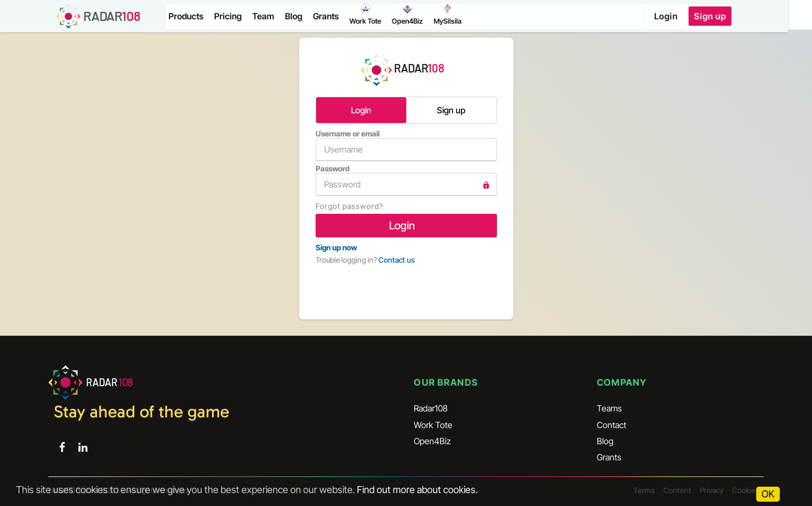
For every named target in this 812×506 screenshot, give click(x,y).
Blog (295, 16)
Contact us (397, 260)
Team (265, 16)
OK (768, 494)
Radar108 (431, 408)
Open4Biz (432, 441)
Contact (612, 424)
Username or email (406, 145)
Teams (609, 408)
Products (188, 16)
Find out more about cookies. (417, 490)
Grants (327, 16)
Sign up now (336, 247)
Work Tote (433, 424)
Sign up (733, 16)
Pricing (229, 16)
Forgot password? (349, 206)
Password (406, 180)
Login (689, 16)
